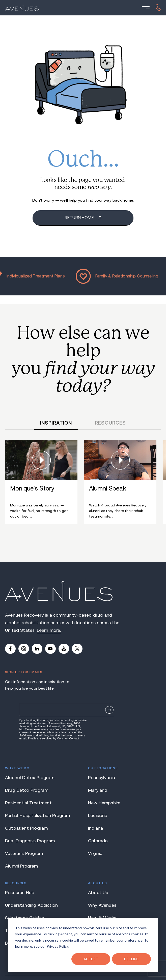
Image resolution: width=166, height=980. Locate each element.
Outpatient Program (26, 828)
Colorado (98, 841)
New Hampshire (104, 803)
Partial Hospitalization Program (38, 815)
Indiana (95, 828)
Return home (80, 218)
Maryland (98, 790)
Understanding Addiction (31, 905)
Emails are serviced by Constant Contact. (54, 738)
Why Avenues (102, 905)
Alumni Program (22, 866)
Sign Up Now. (109, 710)
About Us (98, 893)
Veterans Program (24, 853)
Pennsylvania (102, 778)
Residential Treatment (28, 803)
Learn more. (49, 630)
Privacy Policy (58, 946)
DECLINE (132, 959)
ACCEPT (91, 959)
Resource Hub (20, 893)
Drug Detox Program (27, 790)
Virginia (95, 853)
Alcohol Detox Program (30, 778)
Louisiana (98, 815)
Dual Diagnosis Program (30, 841)
